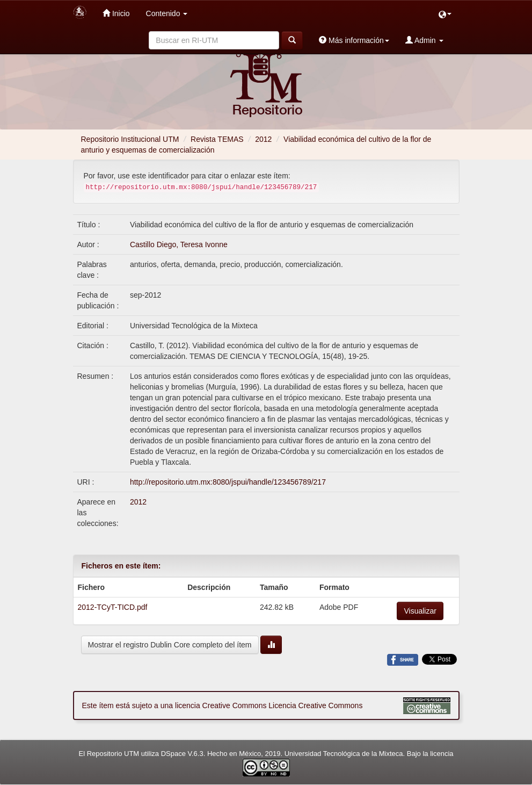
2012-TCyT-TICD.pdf (113, 607)
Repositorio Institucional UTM (130, 139)
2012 (263, 139)
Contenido (167, 13)
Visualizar (420, 611)
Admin (424, 40)
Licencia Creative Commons (315, 705)
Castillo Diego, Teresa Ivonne (179, 244)
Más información (354, 40)
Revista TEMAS (217, 139)
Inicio (116, 13)
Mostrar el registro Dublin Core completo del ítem (170, 645)
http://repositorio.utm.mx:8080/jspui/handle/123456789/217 (228, 482)
